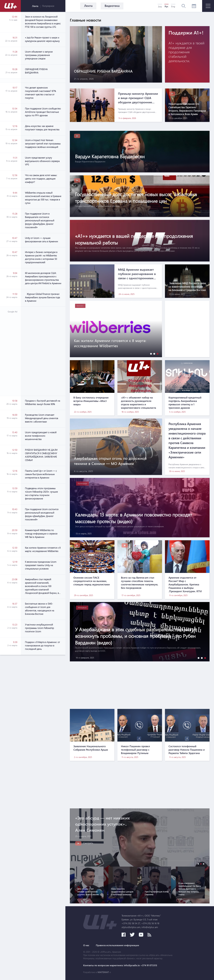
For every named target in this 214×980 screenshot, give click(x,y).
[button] (150, 354)
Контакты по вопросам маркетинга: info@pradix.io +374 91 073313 (120, 965)
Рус (166, 6)
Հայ (160, 6)
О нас (86, 945)
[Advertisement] (43, 351)
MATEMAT (103, 972)
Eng (173, 6)
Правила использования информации (117, 945)
